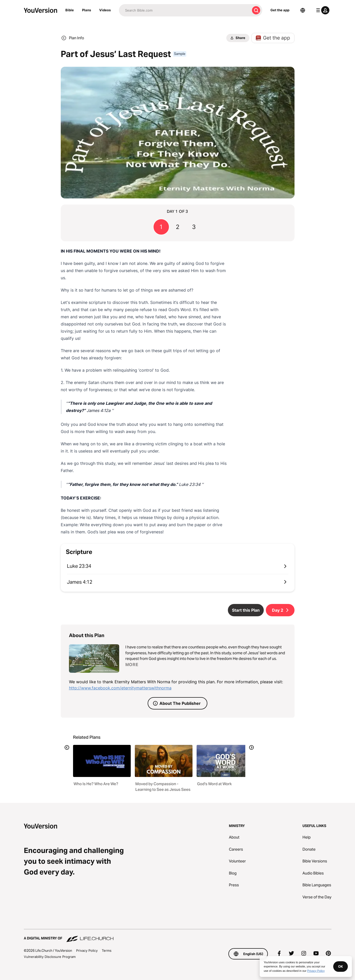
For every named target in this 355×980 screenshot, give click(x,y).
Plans (87, 10)
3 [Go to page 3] (194, 227)
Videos (105, 10)
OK (341, 966)
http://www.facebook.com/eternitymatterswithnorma (120, 688)
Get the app (280, 10)
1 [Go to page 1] (161, 227)
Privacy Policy (87, 950)
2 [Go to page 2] (178, 227)
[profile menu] (322, 10)
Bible (70, 10)
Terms (107, 950)
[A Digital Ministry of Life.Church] (178, 936)
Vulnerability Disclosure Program (50, 957)
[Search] (184, 10)
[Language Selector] (303, 10)
